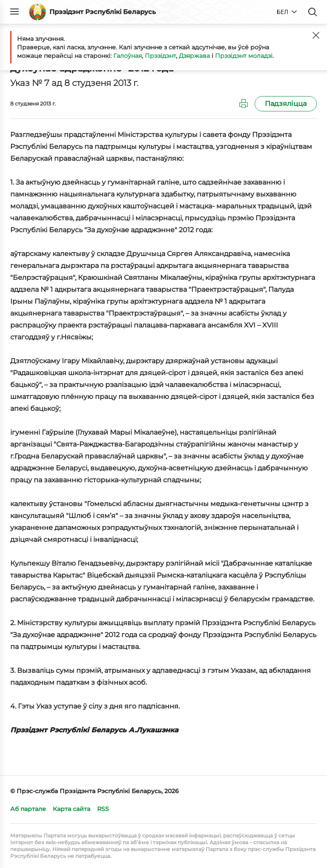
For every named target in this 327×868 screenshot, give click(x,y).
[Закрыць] (316, 35)
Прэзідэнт (160, 56)
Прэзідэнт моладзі (244, 56)
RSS (103, 809)
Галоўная (128, 56)
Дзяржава (194, 56)
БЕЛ (283, 12)
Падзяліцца (286, 104)
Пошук (313, 12)
